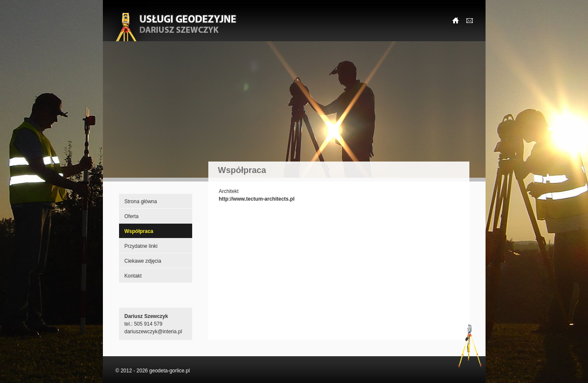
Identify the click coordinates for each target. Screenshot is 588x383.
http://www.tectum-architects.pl (257, 199)
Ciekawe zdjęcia (143, 261)
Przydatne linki (141, 246)
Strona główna (141, 201)
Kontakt (133, 276)
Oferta (132, 216)
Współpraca (139, 231)
